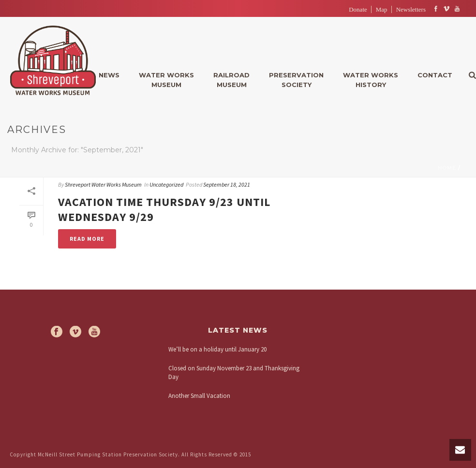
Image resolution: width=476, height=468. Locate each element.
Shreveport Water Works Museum (103, 184)
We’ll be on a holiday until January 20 (217, 349)
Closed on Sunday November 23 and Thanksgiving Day (234, 373)
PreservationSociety (296, 80)
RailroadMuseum (231, 80)
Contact (435, 75)
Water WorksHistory (371, 80)
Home (447, 168)
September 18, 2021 (227, 184)
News (109, 75)
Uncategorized (166, 184)
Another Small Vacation (199, 396)
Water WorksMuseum (166, 80)
